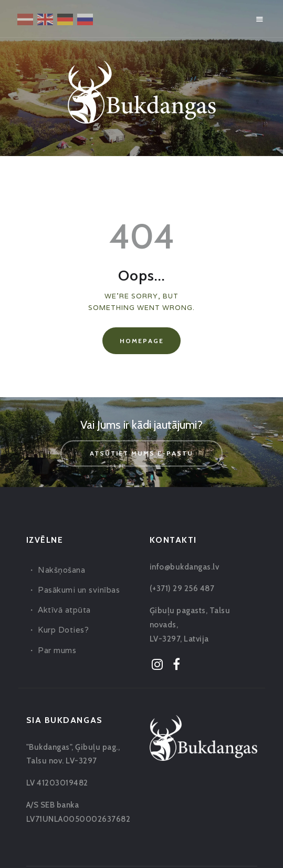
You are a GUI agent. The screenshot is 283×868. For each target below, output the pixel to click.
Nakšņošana (61, 570)
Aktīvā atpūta (64, 610)
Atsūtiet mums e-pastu (141, 453)
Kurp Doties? (63, 630)
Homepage (142, 341)
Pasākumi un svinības (79, 590)
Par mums (57, 650)
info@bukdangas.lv (185, 567)
